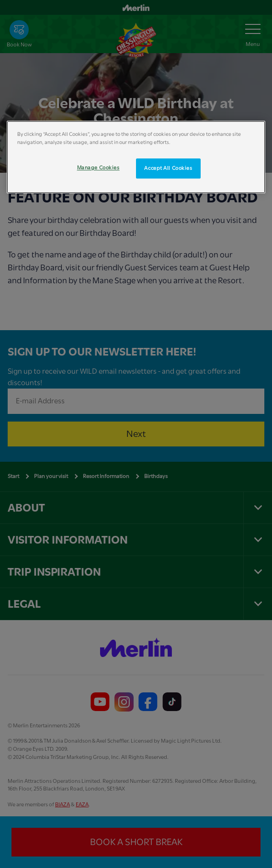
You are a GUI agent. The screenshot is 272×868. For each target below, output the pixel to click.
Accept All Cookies (168, 168)
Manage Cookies (98, 168)
